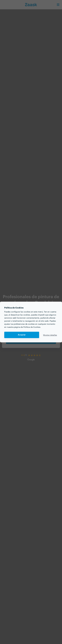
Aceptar (22, 335)
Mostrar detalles (50, 335)
